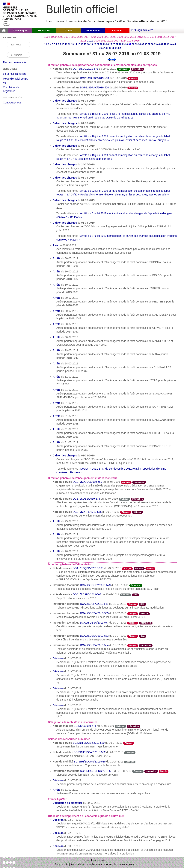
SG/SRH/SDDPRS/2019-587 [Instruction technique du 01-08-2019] (97, 771)
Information (137, 69)
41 (162, 44)
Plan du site (62, 864)
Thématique (20, 31)
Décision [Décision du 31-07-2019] (58, 658)
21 (98, 44)
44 (171, 44)
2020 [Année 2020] (97, 41)
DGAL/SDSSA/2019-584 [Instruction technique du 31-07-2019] (94, 645)
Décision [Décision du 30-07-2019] (58, 846)
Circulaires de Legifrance (14, 90)
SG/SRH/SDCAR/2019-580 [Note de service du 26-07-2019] (89, 743)
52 (119, 48)
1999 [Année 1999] (54, 37)
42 (165, 44)
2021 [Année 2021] (104, 41)
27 (117, 44)
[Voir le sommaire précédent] (110, 59)
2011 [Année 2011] (133, 37)
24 (107, 44)
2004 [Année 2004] (87, 37)
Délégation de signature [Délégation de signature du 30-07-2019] (68, 803)
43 (168, 44)
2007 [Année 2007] (107, 37)
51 (116, 48)
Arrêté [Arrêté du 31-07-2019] (56, 377)
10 (63, 44)
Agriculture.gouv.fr (94, 860)
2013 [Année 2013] (146, 37)
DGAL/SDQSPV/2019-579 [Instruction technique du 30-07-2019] (95, 585)
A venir (69, 31)
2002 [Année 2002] (74, 37)
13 (72, 44)
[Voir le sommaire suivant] (114, 59)
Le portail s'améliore (18, 74)
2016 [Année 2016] (166, 37)
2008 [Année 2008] (113, 37)
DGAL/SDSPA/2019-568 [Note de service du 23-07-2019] (87, 594)
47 (104, 48)
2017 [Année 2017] (173, 37)
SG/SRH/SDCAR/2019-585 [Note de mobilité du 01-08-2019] (90, 762)
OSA (135, 595)
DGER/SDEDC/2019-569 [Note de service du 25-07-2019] (87, 482)
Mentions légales (124, 864)
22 (101, 44)
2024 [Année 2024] (123, 41)
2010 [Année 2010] (127, 37)
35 (143, 44)
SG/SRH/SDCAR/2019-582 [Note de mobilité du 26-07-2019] (90, 752)
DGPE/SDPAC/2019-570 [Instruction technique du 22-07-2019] (94, 87)
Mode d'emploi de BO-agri (16, 81)
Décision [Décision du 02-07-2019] (58, 820)
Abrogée (133, 78)
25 (111, 44)
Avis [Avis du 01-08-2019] (55, 245)
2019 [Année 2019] (90, 40)
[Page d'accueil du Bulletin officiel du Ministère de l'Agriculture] (4, 31)
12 (69, 44)
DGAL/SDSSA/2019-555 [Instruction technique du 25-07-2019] (94, 613)
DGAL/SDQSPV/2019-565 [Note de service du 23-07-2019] (88, 568)
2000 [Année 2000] (60, 37)
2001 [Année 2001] (67, 37)
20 (95, 44)
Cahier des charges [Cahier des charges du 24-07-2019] (65, 164)
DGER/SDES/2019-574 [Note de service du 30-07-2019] (86, 499)
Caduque (124, 499)
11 (66, 44)
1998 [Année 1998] (47, 37)
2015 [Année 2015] (160, 37)
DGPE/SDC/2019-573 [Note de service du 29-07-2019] (85, 69)
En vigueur (123, 69)
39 (155, 44)
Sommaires (44, 31)
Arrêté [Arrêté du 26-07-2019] (56, 551)
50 (113, 48)
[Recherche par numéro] (19, 55)
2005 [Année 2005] (93, 37)
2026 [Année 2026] (137, 41)
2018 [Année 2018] (83, 41)
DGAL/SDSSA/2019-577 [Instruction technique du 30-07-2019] (94, 623)
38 (152, 44)
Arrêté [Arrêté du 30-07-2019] (56, 258)
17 (85, 44)
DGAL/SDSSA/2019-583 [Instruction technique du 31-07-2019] (94, 636)
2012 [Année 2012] (140, 37)
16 (82, 44)
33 (136, 44)
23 (104, 44)
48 (107, 48)
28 (120, 44)
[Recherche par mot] (19, 44)
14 (76, 44)
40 (159, 44)
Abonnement (93, 31)
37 (149, 44)
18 (88, 44)
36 (146, 44)
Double (150, 568)
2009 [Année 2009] (120, 37)
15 (79, 44)
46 (100, 48)
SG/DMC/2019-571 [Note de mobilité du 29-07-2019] (85, 726)
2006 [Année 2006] (100, 37)
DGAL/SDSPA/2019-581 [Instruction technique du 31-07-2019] (94, 604)
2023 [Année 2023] (117, 41)
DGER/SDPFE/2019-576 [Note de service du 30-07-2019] (87, 512)
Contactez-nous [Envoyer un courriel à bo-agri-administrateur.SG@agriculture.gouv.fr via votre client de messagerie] (12, 103)
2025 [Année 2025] (130, 41)
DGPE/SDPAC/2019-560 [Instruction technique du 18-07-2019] (94, 78)
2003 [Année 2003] (80, 37)
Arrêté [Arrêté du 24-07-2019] (56, 363)
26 (114, 44)
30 (127, 44)
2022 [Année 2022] (110, 41)
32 (133, 44)
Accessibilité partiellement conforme (91, 864)
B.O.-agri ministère (142, 30)
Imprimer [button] (117, 31)
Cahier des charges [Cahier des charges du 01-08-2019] (65, 101)
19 (92, 44)
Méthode (137, 512)
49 (110, 48)
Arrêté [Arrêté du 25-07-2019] (56, 521)
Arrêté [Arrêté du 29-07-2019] (56, 350)
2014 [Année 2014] (153, 37)
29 (123, 44)
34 (139, 44)
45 (175, 44)
